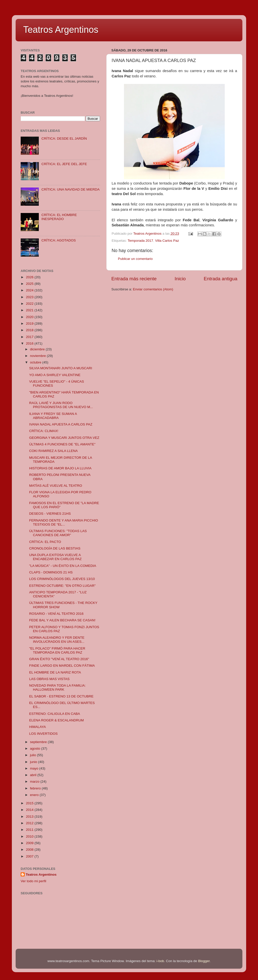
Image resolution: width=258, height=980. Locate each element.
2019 (30, 324)
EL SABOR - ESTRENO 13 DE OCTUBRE (61, 696)
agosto (36, 748)
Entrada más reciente (134, 279)
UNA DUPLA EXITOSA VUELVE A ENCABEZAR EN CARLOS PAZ (55, 557)
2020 (30, 317)
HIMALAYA (38, 727)
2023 (30, 297)
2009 (30, 843)
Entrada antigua (221, 279)
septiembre (39, 742)
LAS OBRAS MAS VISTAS (49, 679)
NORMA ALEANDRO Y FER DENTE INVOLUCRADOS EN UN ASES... (57, 640)
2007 (30, 856)
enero (35, 795)
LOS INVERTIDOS (43, 734)
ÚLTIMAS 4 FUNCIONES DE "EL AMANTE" (62, 444)
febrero (36, 788)
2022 (30, 304)
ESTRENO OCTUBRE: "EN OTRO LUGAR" (62, 586)
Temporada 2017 (140, 241)
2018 (30, 330)
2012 (30, 823)
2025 (30, 284)
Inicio (180, 279)
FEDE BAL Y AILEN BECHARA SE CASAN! (62, 620)
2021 (30, 310)
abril (34, 775)
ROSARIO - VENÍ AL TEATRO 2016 (56, 614)
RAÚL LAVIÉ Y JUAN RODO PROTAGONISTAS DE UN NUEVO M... (61, 405)
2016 (30, 343)
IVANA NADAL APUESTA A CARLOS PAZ (61, 424)
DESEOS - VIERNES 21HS (50, 514)
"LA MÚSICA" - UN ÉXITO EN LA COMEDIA (63, 566)
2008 (30, 850)
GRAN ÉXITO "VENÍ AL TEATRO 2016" (59, 659)
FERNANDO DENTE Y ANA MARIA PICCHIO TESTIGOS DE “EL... (64, 522)
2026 (30, 277)
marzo (35, 782)
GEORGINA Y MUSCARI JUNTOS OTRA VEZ (64, 438)
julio (34, 755)
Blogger (204, 961)
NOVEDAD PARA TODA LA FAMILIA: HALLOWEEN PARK (57, 687)
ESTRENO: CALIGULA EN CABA (55, 714)
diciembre (38, 349)
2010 (30, 836)
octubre (36, 362)
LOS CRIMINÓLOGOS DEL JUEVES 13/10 (62, 579)
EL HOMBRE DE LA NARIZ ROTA (55, 672)
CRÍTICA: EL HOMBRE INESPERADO (59, 217)
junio (34, 762)
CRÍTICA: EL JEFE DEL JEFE (64, 164)
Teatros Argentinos (61, 30)
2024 (30, 290)
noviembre (38, 356)
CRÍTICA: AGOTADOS (58, 240)
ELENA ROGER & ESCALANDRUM (57, 720)
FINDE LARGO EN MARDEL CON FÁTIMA (62, 666)
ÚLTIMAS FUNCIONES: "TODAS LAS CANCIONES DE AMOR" (58, 533)
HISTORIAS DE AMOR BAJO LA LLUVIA (60, 468)
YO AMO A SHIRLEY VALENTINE (55, 375)
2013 (30, 817)
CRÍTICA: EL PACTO (45, 542)
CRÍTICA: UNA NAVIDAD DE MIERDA (70, 189)
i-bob (160, 961)
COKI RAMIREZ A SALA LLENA (54, 451)
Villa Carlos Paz (167, 241)
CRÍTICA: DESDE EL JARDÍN (64, 139)
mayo (35, 768)
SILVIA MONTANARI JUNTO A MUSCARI (61, 368)
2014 (30, 810)
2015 (30, 803)
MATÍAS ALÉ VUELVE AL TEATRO (56, 486)
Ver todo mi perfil (33, 881)
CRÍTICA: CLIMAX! (44, 431)
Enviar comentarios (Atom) (153, 289)
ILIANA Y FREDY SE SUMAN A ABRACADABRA (53, 416)
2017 (30, 337)
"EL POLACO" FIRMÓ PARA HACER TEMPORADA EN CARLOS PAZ (57, 650)
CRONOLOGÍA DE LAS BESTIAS (55, 548)
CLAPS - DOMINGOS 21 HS (51, 572)
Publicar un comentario (135, 259)
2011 (30, 830)
